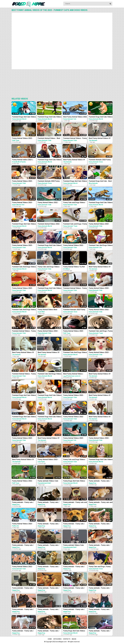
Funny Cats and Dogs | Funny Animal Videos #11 (100, 567)
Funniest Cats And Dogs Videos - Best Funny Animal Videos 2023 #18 (50, 374)
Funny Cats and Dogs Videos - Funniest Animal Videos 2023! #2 (49, 267)
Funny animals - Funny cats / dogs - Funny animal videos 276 (49, 503)
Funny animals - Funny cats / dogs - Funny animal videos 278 (49, 545)
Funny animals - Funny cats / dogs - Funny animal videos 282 (74, 524)
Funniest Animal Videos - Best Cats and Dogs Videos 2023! (49, 138)
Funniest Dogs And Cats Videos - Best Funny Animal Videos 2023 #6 (101, 117)
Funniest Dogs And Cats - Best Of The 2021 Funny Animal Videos (100, 181)
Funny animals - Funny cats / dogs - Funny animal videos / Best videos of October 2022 (23, 545)
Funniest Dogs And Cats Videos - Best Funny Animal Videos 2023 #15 (50, 117)
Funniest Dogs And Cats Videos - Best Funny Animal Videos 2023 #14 (101, 460)
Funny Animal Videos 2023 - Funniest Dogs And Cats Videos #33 (101, 353)
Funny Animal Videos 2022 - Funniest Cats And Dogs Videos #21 (75, 417)
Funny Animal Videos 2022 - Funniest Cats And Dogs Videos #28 (75, 246)
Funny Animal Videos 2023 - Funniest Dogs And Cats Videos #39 (24, 246)
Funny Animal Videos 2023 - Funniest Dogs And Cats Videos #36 (24, 438)
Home (50, 639)
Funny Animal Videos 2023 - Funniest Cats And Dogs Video (24, 203)
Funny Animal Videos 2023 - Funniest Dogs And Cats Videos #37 (24, 181)
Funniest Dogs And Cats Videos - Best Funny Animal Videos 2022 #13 (24, 395)
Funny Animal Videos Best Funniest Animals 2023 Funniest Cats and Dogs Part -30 (49, 310)
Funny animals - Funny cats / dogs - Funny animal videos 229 (74, 588)
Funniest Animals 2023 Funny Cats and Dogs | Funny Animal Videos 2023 (75, 310)
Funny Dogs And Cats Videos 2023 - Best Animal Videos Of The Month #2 (74, 631)
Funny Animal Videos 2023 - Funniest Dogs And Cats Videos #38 (101, 288)
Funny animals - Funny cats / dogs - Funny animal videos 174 (49, 524)
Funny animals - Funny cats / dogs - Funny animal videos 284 (74, 610)
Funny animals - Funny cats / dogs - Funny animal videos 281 (100, 481)
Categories (57, 639)
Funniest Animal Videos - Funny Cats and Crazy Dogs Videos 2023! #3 (75, 138)
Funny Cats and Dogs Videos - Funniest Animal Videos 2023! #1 (75, 460)
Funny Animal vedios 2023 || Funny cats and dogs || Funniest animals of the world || (24, 160)
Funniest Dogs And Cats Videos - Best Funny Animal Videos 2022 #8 (50, 246)
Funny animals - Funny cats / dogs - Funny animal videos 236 (23, 503)
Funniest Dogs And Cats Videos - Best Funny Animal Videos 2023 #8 (50, 160)
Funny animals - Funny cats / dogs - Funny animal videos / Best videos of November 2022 (49, 588)
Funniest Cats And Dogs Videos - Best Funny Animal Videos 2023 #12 (75, 353)
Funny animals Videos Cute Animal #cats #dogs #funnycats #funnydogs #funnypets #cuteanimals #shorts (48, 481)
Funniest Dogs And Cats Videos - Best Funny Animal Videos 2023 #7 (24, 417)
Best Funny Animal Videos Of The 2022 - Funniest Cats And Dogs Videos (100, 417)
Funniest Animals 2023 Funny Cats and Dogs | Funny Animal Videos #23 (100, 160)
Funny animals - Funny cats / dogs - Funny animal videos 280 (23, 631)
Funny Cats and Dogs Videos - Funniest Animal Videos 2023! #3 (75, 203)
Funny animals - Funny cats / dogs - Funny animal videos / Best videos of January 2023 (23, 588)
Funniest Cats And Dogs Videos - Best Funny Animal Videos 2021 (101, 246)
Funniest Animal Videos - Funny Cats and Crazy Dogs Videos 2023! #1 (24, 331)
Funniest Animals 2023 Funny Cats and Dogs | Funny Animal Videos (49, 181)
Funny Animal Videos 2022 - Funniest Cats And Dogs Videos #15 (101, 310)
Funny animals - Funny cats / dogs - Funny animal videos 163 (100, 588)
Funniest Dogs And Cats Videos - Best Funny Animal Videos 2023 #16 (101, 203)
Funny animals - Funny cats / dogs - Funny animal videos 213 (49, 567)
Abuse (74, 639)
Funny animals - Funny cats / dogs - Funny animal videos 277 (100, 524)
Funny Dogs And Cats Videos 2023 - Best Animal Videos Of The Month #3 (74, 481)
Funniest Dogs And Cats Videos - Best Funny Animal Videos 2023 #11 (24, 224)
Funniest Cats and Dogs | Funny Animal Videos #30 (101, 331)
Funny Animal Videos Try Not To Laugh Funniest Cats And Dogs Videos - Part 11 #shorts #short (75, 267)
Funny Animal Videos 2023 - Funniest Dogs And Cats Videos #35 (24, 288)
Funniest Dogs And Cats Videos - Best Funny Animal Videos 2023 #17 (50, 417)
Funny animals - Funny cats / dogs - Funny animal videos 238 (100, 631)
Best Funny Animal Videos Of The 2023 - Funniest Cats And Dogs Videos (100, 138)
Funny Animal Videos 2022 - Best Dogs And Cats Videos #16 (23, 567)
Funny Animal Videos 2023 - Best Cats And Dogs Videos (23, 524)
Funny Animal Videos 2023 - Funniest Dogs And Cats (74, 438)
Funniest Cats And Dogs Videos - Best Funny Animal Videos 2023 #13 (24, 310)
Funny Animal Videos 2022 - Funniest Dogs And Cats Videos (50, 331)
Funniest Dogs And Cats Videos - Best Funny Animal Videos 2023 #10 (50, 288)
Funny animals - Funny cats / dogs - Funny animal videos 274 (74, 567)
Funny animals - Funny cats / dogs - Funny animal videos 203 (49, 610)
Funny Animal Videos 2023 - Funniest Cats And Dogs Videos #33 (101, 224)
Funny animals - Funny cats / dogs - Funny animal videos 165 (49, 631)
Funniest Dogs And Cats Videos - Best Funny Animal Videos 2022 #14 (50, 395)
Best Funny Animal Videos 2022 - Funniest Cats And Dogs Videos (75, 117)
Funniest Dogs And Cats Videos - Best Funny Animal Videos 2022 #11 (24, 117)
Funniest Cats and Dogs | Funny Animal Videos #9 (75, 224)
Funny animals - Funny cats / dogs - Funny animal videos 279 (23, 610)
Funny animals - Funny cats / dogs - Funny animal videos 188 (100, 545)
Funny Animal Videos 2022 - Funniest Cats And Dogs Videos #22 (75, 395)
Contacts (67, 639)
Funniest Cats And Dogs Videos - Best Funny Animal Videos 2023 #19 (24, 267)
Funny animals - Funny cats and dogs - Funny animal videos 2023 (75, 503)
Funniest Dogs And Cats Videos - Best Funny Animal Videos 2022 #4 (75, 181)
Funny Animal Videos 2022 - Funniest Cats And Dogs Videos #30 (101, 438)
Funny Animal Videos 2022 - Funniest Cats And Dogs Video (24, 138)
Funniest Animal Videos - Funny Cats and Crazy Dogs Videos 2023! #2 (75, 288)
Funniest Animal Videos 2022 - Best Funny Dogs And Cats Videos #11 (49, 224)
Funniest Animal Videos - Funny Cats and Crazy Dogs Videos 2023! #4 (24, 374)
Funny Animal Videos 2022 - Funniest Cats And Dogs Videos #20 (50, 203)
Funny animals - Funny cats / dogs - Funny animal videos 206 (100, 610)
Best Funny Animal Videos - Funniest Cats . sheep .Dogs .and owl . (74, 374)
